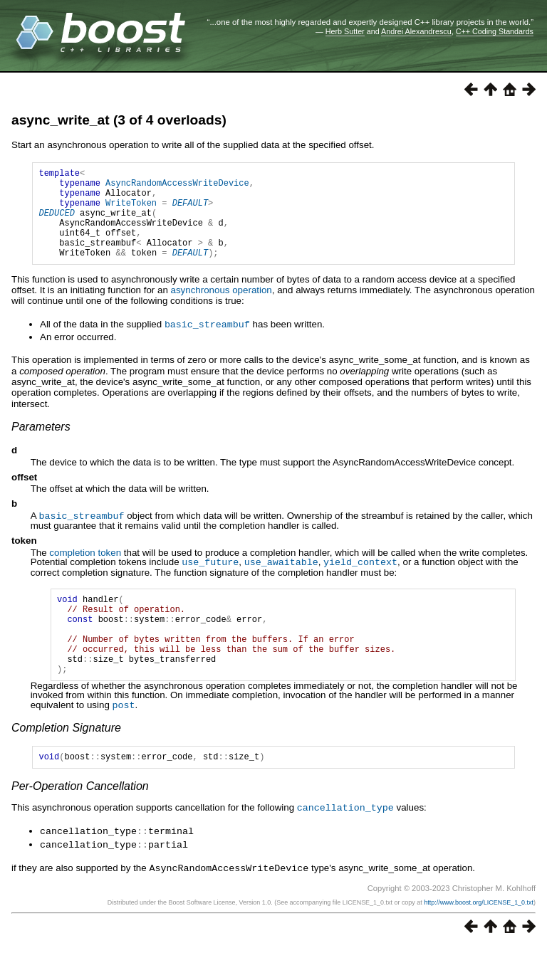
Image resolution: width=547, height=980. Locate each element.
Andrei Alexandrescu (416, 31)
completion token (85, 570)
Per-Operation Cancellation (80, 822)
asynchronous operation (222, 309)
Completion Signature (66, 761)
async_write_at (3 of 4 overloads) (119, 120)
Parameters (41, 445)
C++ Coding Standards (495, 31)
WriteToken (131, 211)
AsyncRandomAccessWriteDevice (177, 187)
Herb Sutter (345, 31)
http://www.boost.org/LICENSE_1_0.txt (479, 935)
